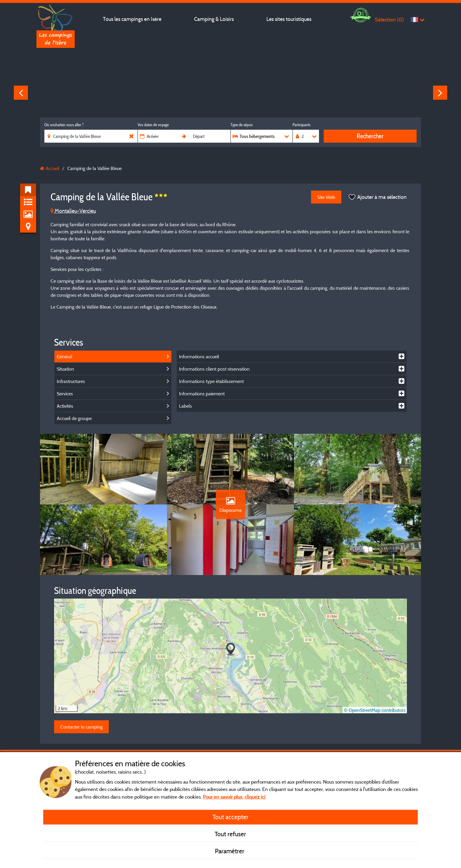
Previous (21, 93)
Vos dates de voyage (153, 125)
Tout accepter (230, 817)
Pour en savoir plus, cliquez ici (234, 797)
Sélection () (389, 20)
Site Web (326, 197)
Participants (302, 125)
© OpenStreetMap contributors (375, 710)
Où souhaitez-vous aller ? (64, 125)
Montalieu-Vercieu (73, 211)
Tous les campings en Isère (132, 19)
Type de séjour (242, 125)
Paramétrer (230, 851)
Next (440, 93)
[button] (231, 649)
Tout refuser (230, 834)
